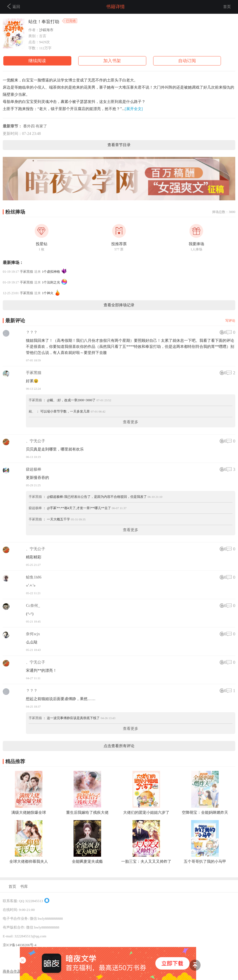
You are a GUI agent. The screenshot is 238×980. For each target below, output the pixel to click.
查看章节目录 (119, 145)
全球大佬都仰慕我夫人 (29, 862)
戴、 (32, 411)
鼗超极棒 (34, 469)
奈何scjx (33, 634)
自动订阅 (187, 61)
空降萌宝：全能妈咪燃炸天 (205, 813)
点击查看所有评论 (119, 746)
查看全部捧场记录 (119, 305)
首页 (227, 7)
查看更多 (131, 422)
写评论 (230, 321)
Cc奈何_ (33, 606)
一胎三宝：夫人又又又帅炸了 (146, 862)
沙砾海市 (46, 30)
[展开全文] (134, 109)
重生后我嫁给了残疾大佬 (87, 813)
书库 (24, 887)
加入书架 (112, 61)
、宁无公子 (36, 441)
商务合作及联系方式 (19, 971)
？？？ (32, 332)
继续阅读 (37, 61)
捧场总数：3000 (224, 212)
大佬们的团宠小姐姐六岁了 (146, 813)
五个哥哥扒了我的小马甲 (205, 862)
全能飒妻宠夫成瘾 (87, 862)
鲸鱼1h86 (34, 577)
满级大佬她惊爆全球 (29, 813)
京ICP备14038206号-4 (20, 945)
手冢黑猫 (26, 272)
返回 (14, 6)
